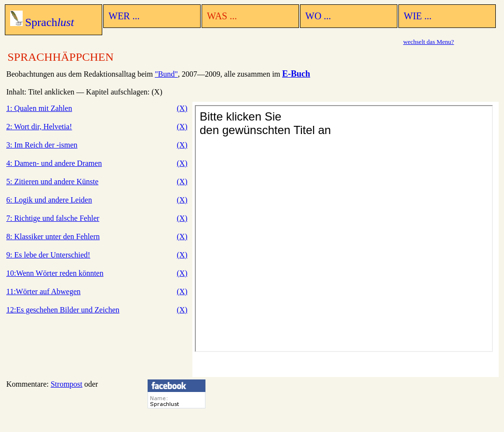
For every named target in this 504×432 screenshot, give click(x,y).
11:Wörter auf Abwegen (43, 291)
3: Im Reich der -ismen (42, 145)
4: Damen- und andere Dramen (54, 163)
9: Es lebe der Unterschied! (48, 255)
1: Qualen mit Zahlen (39, 108)
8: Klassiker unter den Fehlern (53, 236)
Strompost (67, 384)
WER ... (124, 16)
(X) (182, 108)
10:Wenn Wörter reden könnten (55, 273)
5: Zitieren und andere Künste (52, 182)
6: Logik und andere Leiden (49, 200)
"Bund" (166, 74)
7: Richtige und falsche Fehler (53, 218)
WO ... (318, 16)
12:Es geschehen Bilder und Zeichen (63, 310)
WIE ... (418, 16)
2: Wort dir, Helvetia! (39, 127)
